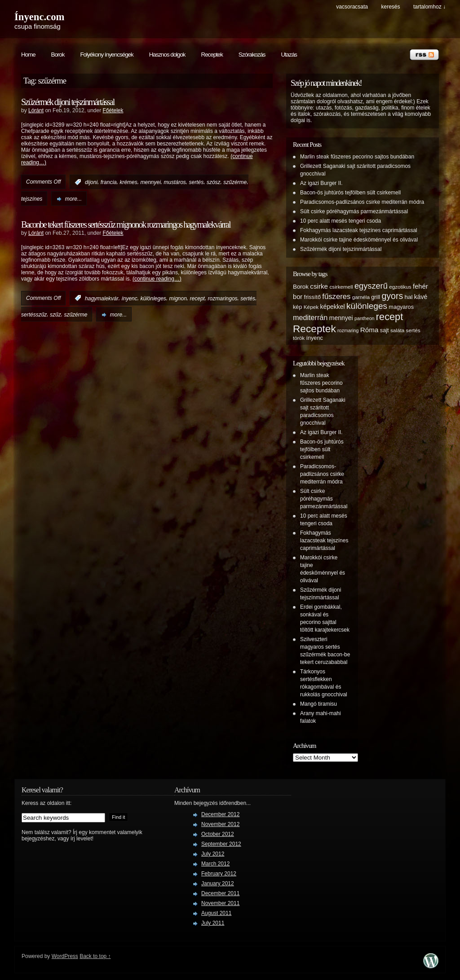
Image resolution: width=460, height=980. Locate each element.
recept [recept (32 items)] (389, 317)
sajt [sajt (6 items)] (385, 330)
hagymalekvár (102, 298)
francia (109, 182)
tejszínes (32, 199)
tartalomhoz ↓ (429, 7)
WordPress (65, 956)
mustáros (175, 182)
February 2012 (219, 874)
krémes (128, 182)
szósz (214, 182)
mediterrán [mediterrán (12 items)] (310, 317)
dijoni (91, 182)
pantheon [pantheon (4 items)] (364, 318)
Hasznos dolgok (167, 55)
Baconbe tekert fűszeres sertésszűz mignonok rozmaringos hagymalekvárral (126, 224)
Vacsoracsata (352, 7)
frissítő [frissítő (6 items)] (312, 297)
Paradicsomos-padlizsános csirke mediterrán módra (362, 202)
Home (28, 55)
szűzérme (235, 182)
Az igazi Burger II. (321, 183)
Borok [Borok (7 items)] (301, 287)
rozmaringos (223, 298)
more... (73, 199)
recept (197, 298)
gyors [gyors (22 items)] (392, 296)
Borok (58, 55)
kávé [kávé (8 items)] (421, 297)
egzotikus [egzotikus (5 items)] (400, 287)
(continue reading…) (157, 279)
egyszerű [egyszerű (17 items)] (371, 286)
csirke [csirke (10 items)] (319, 286)
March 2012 (215, 864)
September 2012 (221, 844)
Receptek (212, 55)
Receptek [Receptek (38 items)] (314, 329)
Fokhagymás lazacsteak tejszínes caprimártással (359, 230)
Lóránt (36, 110)
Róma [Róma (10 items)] (369, 330)
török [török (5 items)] (299, 338)
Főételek (113, 110)
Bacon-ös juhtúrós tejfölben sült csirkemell (350, 193)
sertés (197, 182)
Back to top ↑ (95, 956)
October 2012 (218, 834)
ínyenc (129, 298)
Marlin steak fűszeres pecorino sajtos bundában (357, 157)
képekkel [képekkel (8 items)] (332, 307)
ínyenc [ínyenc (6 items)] (314, 338)
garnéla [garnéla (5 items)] (361, 297)
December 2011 (220, 893)
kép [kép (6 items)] (297, 307)
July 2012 (213, 854)
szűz (55, 315)
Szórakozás (252, 55)
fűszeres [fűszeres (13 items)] (336, 297)
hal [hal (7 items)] (409, 297)
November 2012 (220, 824)
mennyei (150, 182)
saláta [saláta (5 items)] (397, 330)
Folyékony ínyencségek (106, 55)
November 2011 (220, 903)
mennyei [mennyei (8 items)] (341, 318)
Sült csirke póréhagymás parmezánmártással (354, 211)
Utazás (289, 55)
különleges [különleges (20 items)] (367, 306)
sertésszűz (34, 315)
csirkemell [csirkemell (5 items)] (341, 287)
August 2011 (216, 913)
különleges (153, 298)
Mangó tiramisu (318, 704)
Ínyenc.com (39, 17)
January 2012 (218, 883)
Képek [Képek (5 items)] (311, 307)
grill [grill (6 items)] (376, 297)
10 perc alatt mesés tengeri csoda (341, 221)
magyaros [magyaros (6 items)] (401, 307)
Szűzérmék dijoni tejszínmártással (68, 102)
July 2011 (213, 923)
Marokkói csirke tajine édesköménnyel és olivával (359, 240)
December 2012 (220, 814)
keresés (390, 7)
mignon (178, 298)
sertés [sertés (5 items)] (413, 330)
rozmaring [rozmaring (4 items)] (348, 330)
